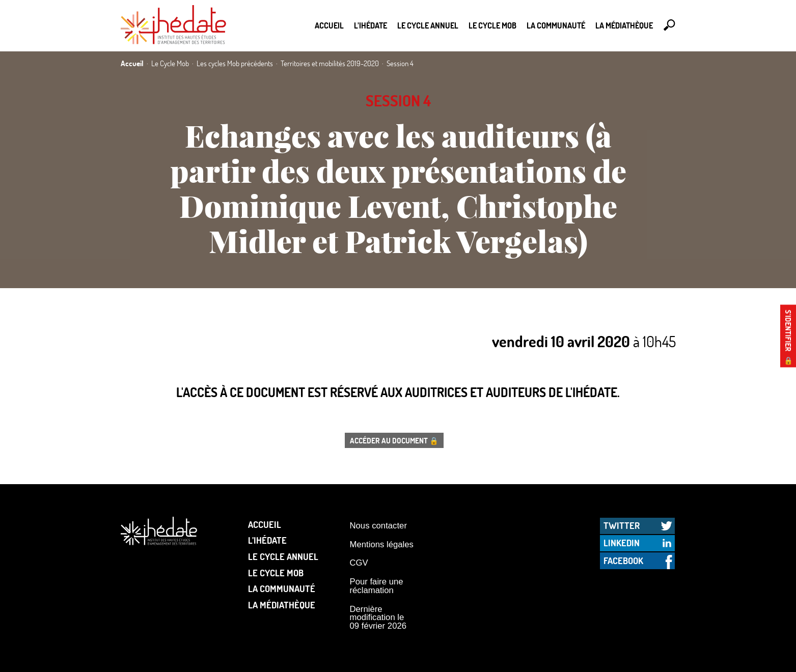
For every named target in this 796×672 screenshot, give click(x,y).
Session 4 (398, 101)
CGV (359, 563)
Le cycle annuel (428, 25)
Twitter (622, 525)
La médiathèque (624, 25)
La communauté (556, 25)
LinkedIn (622, 543)
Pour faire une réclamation (377, 586)
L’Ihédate (370, 25)
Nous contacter (378, 526)
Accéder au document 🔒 (394, 440)
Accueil (329, 25)
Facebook (623, 561)
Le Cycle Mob (492, 25)
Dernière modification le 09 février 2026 (378, 618)
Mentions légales (382, 544)
